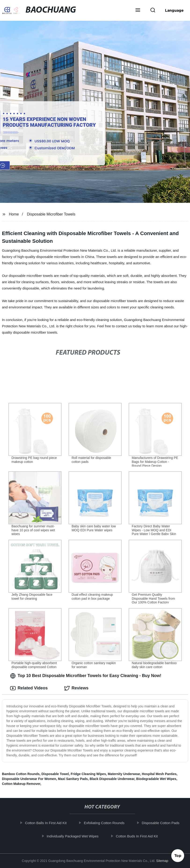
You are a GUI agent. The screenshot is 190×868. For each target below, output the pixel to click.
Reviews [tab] (76, 688)
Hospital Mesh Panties (159, 774)
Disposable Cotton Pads (163, 823)
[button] (138, 11)
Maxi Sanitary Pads (73, 779)
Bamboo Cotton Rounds (21, 774)
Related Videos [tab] (29, 688)
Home (14, 214)
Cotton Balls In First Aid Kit (48, 823)
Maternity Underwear (124, 774)
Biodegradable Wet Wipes (156, 779)
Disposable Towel (55, 774)
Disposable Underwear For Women (29, 779)
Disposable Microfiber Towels (51, 214)
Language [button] (174, 10)
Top (178, 854)
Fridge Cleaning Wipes (88, 774)
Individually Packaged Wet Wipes (75, 836)
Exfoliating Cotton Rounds (106, 823)
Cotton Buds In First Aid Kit (139, 836)
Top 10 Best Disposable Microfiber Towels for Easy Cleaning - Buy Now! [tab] (86, 676)
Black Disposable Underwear (112, 779)
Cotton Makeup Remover (21, 784)
